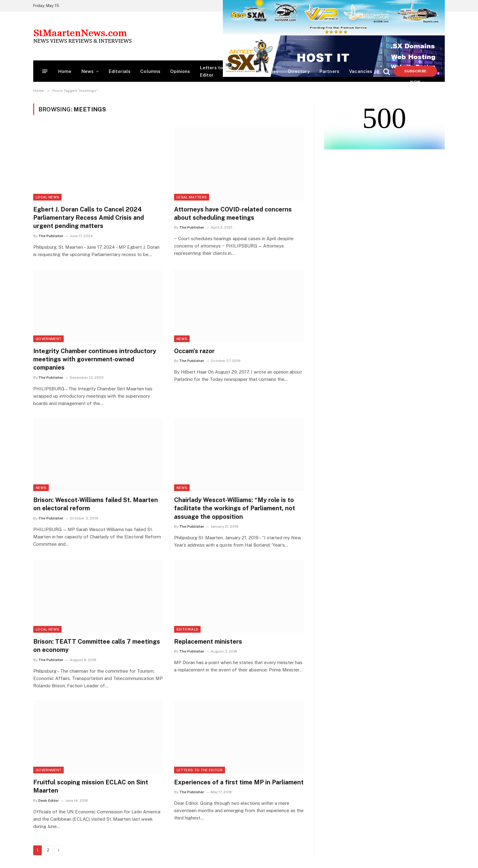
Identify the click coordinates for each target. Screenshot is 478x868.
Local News (47, 197)
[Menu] (45, 71)
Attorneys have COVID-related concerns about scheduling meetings (233, 213)
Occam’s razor (194, 351)
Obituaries (267, 71)
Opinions (180, 71)
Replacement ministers (208, 642)
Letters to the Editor (216, 71)
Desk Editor (49, 801)
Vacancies (361, 71)
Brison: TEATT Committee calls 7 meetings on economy (97, 646)
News (88, 71)
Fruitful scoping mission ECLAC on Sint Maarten (91, 786)
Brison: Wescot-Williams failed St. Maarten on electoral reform (96, 504)
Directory (299, 71)
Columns (150, 71)
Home (65, 71)
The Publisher (51, 236)
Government (48, 339)
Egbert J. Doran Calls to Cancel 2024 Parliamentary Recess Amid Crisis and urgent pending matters (89, 218)
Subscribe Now (415, 73)
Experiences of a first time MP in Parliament (239, 782)
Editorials (120, 71)
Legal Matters (192, 197)
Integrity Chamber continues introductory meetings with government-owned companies (95, 359)
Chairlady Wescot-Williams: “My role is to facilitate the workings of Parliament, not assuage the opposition (235, 508)
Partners (329, 71)
